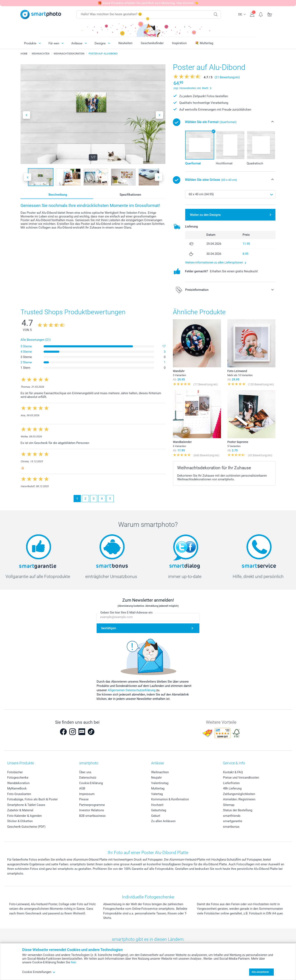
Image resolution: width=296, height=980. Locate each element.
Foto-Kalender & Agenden (24, 816)
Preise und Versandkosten (241, 778)
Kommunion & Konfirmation (170, 799)
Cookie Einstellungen (39, 972)
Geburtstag (159, 810)
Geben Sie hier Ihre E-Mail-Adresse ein (126, 613)
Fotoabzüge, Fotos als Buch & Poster (32, 799)
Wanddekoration (18, 783)
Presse (84, 799)
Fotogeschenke (18, 778)
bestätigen (109, 628)
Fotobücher (15, 772)
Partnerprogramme (92, 805)
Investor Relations (92, 810)
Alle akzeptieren (260, 972)
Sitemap (229, 805)
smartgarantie (233, 821)
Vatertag (157, 794)
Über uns (85, 772)
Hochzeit (157, 805)
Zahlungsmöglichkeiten (239, 794)
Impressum (87, 794)
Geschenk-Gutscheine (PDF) (26, 827)
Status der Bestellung (238, 810)
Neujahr (156, 778)
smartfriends (232, 816)
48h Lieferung (232, 788)
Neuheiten (125, 43)
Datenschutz (88, 778)
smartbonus (231, 827)
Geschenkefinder (152, 43)
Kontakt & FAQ (233, 772)
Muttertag (158, 788)
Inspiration (179, 43)
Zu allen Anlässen (163, 821)
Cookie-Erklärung (91, 783)
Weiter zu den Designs (205, 215)
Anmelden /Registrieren (239, 799)
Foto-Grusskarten (19, 794)
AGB (82, 788)
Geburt (156, 816)
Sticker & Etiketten (20, 821)
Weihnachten (160, 772)
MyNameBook (17, 788)
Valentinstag (160, 783)
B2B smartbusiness (92, 816)
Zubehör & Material (20, 810)
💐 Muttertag (204, 43)
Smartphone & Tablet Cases (26, 805)
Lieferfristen (231, 783)
